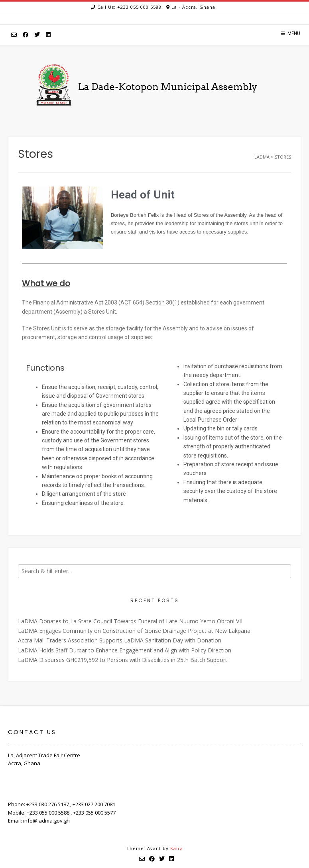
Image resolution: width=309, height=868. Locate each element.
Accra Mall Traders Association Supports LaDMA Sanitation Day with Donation (120, 640)
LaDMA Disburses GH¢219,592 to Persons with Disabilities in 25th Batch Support (123, 660)
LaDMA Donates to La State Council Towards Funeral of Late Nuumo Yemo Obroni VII (130, 621)
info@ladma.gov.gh (46, 821)
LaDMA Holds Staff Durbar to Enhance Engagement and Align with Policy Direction (125, 650)
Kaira (177, 848)
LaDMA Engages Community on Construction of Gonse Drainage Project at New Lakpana (134, 631)
